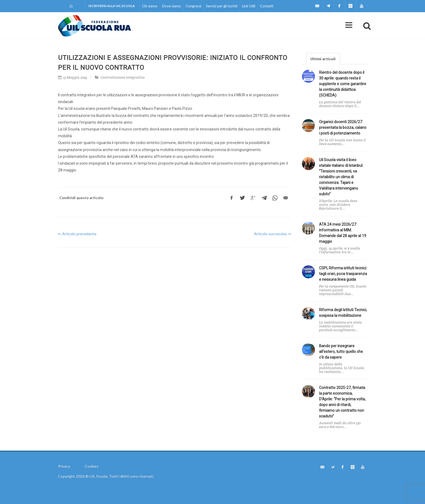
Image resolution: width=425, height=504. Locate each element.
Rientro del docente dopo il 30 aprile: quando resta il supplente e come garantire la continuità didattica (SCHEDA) (343, 84)
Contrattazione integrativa (123, 77)
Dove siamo (172, 6)
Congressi (194, 6)
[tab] (323, 58)
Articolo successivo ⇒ (273, 234)
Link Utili (249, 6)
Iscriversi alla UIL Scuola (112, 6)
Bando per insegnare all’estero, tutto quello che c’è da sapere (341, 352)
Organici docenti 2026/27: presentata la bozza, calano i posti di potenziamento (343, 127)
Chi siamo (150, 6)
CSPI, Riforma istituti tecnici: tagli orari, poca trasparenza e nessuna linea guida (343, 274)
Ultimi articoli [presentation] (323, 59)
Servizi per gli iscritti (222, 6)
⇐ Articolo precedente (77, 234)
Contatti (267, 6)
